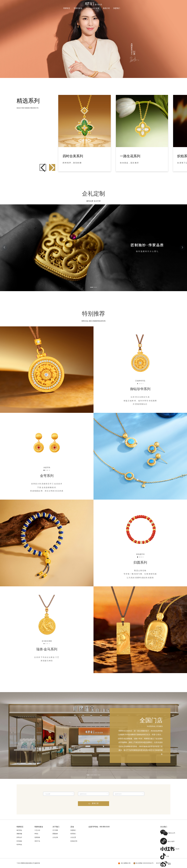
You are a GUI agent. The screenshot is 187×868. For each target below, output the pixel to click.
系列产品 (37, 841)
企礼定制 (55, 837)
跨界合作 (19, 837)
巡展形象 (37, 837)
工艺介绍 (37, 830)
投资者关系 (74, 841)
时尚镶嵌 (19, 841)
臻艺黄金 (19, 830)
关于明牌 (55, 830)
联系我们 (73, 834)
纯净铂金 (19, 844)
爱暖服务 (55, 834)
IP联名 (37, 834)
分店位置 (73, 837)
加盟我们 (73, 830)
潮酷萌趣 (19, 834)
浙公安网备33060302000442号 (144, 863)
